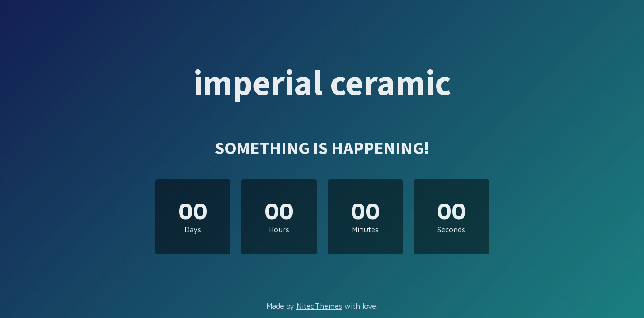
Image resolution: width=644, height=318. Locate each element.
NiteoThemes (319, 306)
